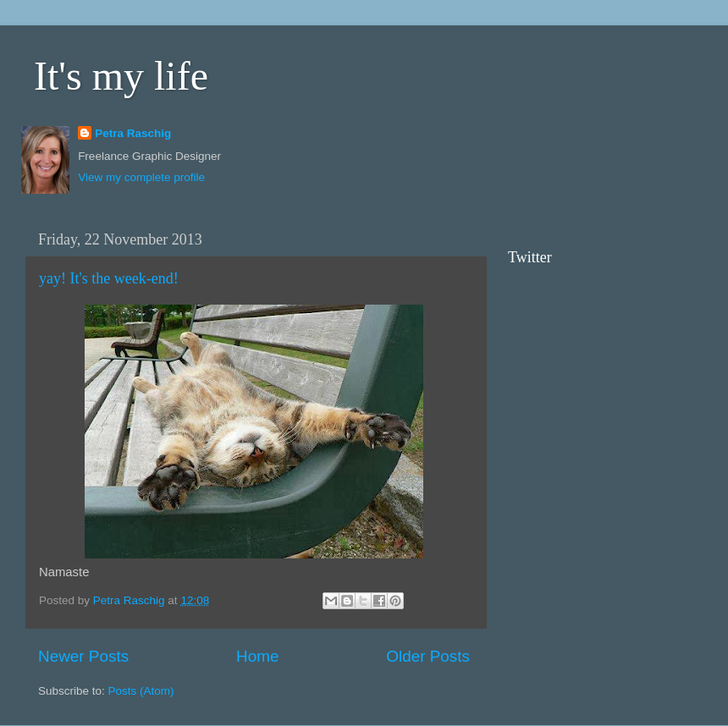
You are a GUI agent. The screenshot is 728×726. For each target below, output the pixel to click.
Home (257, 656)
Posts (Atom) (141, 691)
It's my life (121, 76)
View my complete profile (141, 177)
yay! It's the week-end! (109, 278)
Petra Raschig (133, 133)
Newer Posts (83, 656)
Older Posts (428, 656)
